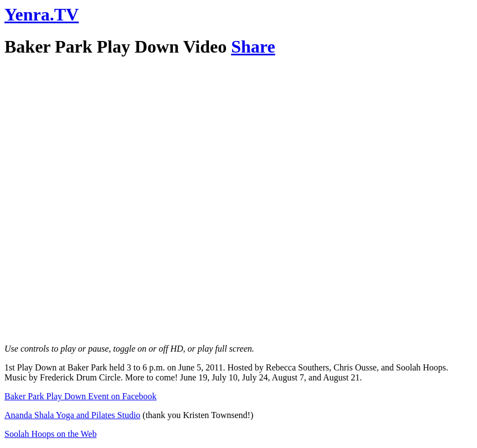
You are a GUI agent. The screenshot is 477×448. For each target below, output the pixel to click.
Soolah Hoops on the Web (50, 434)
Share (253, 47)
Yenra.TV (42, 14)
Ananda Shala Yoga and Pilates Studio (72, 415)
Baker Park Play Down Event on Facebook (81, 396)
